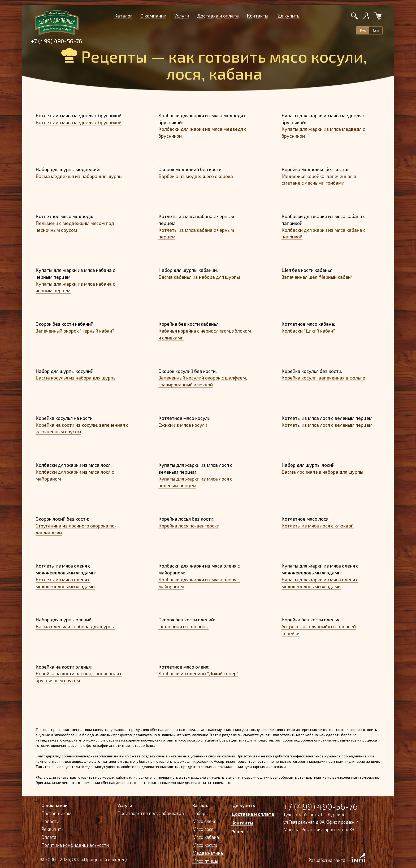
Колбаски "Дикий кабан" (308, 331)
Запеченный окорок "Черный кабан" (75, 331)
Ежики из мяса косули (183, 425)
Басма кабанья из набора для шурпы (199, 277)
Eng (376, 30)
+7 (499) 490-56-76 (56, 41)
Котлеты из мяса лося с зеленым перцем (327, 425)
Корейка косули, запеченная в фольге (323, 378)
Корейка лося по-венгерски (189, 526)
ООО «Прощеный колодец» (100, 859)
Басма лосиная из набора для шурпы (322, 472)
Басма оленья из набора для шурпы (75, 626)
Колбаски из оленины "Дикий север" (198, 673)
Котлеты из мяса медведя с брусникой (79, 122)
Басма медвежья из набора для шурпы (79, 176)
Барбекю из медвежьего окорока (196, 176)
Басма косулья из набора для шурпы (76, 378)
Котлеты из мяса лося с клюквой (318, 526)
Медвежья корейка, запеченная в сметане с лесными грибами (319, 180)
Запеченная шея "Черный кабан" (317, 277)
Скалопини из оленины (183, 626)
